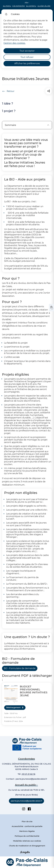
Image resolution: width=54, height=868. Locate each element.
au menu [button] (7, 6)
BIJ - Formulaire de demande (20, 668)
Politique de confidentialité (27, 836)
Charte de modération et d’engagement (27, 846)
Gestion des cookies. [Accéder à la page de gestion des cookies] (15, 43)
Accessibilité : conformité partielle (27, 826)
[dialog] (27, 39)
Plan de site (27, 821)
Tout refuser (27, 57)
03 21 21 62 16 (28, 774)
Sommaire (27, 125)
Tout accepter (27, 51)
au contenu (31, 6)
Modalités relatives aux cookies (27, 841)
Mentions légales (27, 831)
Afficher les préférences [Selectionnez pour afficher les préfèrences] (27, 63)
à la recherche (19, 6)
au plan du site (44, 6)
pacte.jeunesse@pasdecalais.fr (31, 779)
